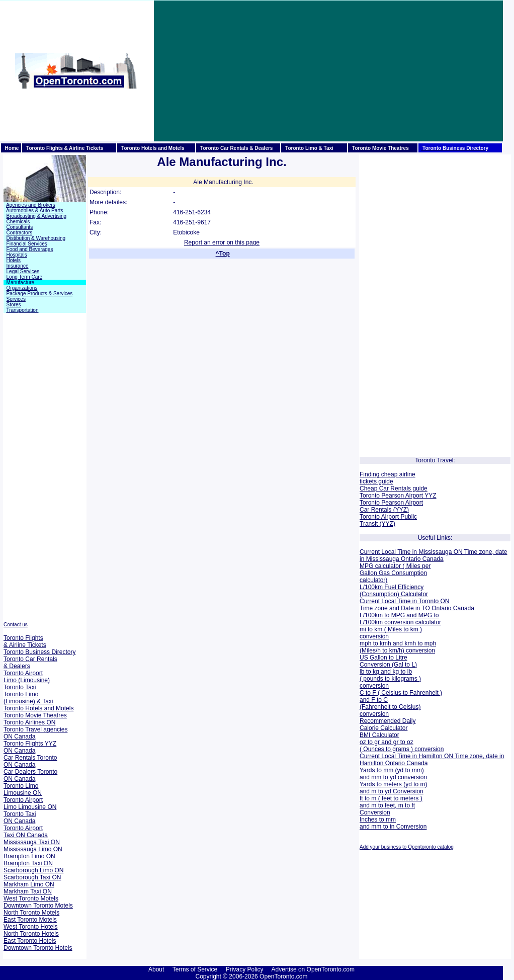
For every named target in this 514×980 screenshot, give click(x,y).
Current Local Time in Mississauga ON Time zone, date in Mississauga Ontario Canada (433, 555)
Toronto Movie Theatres (35, 715)
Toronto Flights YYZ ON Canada (30, 747)
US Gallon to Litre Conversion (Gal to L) (388, 661)
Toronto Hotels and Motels (38, 708)
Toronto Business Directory (39, 652)
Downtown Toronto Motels (38, 906)
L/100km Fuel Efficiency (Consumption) (392, 591)
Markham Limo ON (29, 884)
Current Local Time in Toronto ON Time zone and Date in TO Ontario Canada (417, 605)
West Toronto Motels (31, 899)
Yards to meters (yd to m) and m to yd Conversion (393, 788)
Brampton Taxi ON (28, 863)
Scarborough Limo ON (33, 870)
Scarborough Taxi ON (32, 877)
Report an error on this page (222, 242)
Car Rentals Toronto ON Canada (30, 761)
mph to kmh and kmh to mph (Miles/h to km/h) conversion (398, 647)
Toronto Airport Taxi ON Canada (26, 832)
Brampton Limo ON (29, 856)
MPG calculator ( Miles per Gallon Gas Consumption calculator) (395, 573)
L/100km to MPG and (388, 615)
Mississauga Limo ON (33, 849)
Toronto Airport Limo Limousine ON (30, 803)
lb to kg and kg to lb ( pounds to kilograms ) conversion (390, 679)
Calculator (414, 594)
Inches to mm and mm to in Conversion (393, 823)
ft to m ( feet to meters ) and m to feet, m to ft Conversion (391, 805)
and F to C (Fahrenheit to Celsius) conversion (390, 707)
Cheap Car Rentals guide (394, 488)
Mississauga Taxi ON (32, 842)
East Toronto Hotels (30, 941)
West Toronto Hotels (31, 927)
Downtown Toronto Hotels (38, 948)
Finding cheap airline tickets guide (388, 478)
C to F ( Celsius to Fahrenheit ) (401, 693)
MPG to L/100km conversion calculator (400, 619)
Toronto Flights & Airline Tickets (25, 641)
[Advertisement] (308, 71)
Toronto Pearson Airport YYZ (398, 496)
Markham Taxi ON (28, 891)
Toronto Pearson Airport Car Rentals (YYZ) (391, 506)
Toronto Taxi (20, 687)
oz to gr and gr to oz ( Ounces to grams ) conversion (402, 746)
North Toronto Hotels (31, 934)
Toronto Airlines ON (29, 722)
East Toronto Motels (30, 920)
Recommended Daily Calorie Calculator (388, 724)
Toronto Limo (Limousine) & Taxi (28, 698)
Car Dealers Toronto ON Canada (30, 775)
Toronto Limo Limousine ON (23, 789)
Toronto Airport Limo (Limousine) (27, 677)
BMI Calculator (379, 735)
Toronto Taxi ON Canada (20, 818)
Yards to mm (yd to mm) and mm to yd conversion (393, 774)
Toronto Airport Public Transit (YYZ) (388, 520)
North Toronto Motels (31, 913)
